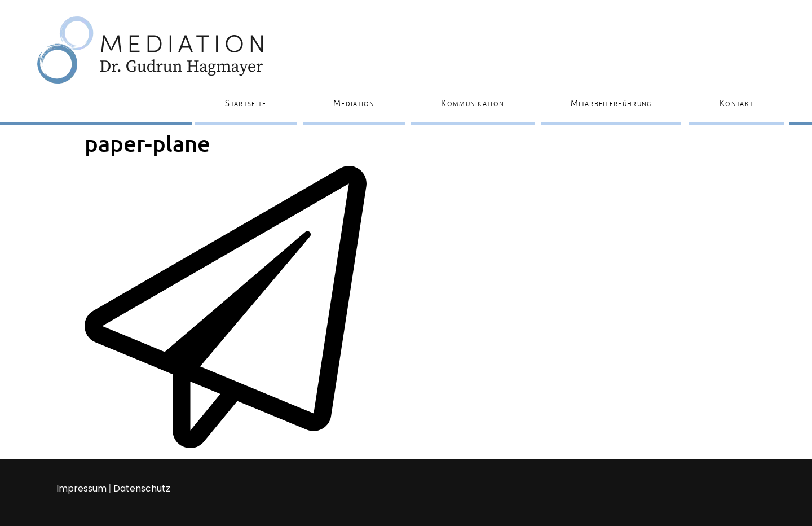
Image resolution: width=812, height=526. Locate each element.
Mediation (354, 102)
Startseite (246, 102)
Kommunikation (473, 102)
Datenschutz (142, 488)
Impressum (81, 488)
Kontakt (736, 102)
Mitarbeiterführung (611, 102)
